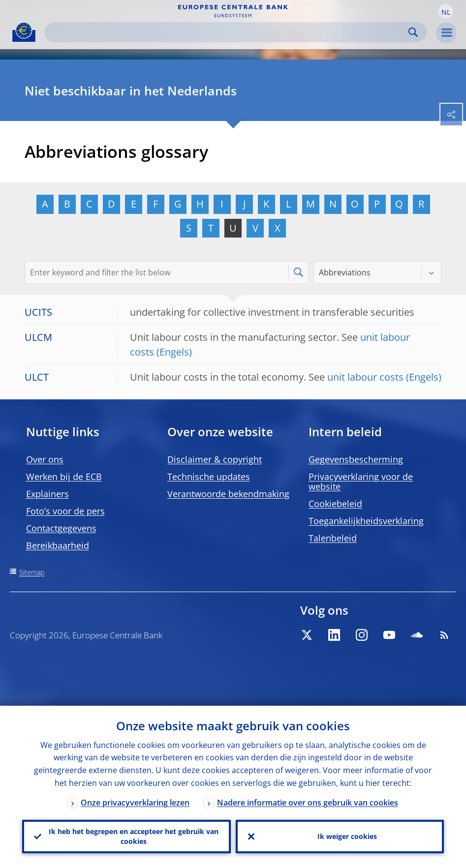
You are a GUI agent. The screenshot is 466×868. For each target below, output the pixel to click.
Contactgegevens (61, 528)
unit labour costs (365, 377)
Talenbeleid (333, 538)
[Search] (228, 32)
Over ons (45, 459)
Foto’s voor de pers (65, 511)
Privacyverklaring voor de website (361, 481)
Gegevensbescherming (356, 459)
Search (413, 32)
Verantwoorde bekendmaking (228, 494)
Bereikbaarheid (58, 545)
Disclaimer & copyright (215, 459)
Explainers (47, 494)
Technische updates (209, 477)
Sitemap (32, 572)
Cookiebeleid (335, 504)
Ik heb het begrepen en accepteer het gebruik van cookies (134, 836)
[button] (446, 11)
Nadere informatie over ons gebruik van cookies (308, 803)
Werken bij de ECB (64, 477)
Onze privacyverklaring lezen (135, 803)
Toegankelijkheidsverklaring (366, 521)
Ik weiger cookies (347, 836)
